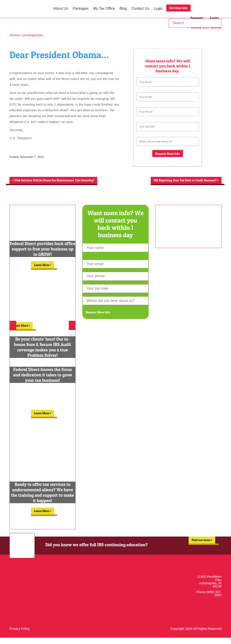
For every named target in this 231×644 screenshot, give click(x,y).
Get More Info (181, 9)
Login (158, 8)
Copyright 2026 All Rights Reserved (196, 635)
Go (218, 23)
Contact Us (140, 8)
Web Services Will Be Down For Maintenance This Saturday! (57, 183)
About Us (61, 8)
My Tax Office (104, 8)
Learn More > (43, 271)
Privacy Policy (20, 635)
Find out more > (200, 548)
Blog (123, 8)
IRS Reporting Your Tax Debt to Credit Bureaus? (179, 183)
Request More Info (168, 154)
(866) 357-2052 (214, 600)
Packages (81, 8)
